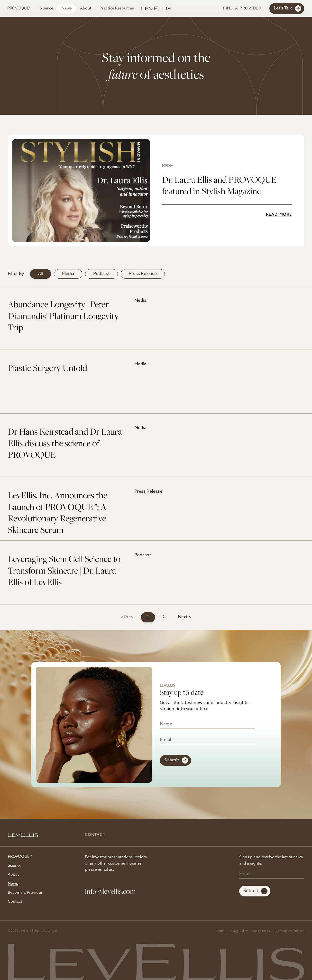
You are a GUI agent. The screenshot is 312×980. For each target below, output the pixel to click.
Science (46, 9)
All (41, 274)
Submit (256, 891)
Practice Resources (117, 9)
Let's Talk (288, 9)
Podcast (101, 274)
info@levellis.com (110, 891)
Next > (185, 617)
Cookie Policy (261, 931)
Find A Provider (242, 9)
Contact (15, 902)
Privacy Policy (238, 931)
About (86, 9)
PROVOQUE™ (19, 9)
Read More (279, 215)
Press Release (143, 274)
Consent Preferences (290, 931)
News (67, 9)
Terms (220, 931)
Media (68, 274)
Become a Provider (25, 893)
